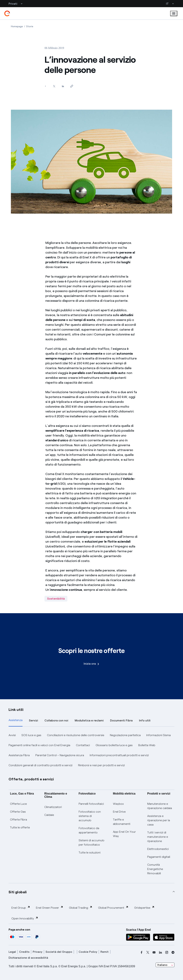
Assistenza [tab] (16, 720)
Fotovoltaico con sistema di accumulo (90, 816)
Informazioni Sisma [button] (159, 735)
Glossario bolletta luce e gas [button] (114, 745)
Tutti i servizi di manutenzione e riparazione (158, 837)
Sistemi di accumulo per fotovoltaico (91, 842)
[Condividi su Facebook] (45, 86)
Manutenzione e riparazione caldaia (160, 806)
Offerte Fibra (18, 820)
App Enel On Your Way (124, 834)
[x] (148, 952)
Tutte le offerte (20, 827)
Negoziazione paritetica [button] (125, 735)
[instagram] (167, 952)
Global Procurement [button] (113, 908)
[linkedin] (160, 952)
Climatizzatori (53, 807)
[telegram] (173, 952)
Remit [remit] (105, 952)
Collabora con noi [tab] (56, 720)
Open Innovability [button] (25, 918)
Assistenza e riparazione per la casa (159, 820)
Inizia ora (91, 664)
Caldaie (49, 815)
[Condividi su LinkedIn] (63, 86)
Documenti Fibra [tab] (121, 720)
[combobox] (165, 965)
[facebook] (142, 952)
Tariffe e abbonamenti (122, 822)
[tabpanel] (91, 750)
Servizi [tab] (34, 720)
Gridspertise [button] (144, 908)
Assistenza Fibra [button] (19, 755)
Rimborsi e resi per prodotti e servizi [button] (101, 765)
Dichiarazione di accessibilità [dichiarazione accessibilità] (28, 958)
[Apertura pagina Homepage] (17, 26)
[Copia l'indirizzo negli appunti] (72, 86)
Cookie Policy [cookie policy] (88, 952)
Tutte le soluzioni (90, 853)
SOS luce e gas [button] (31, 735)
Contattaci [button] (83, 745)
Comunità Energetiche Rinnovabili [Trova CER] (155, 869)
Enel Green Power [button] (50, 908)
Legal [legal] (12, 952)
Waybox (118, 804)
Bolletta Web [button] (147, 745)
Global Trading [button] (81, 908)
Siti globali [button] (18, 892)
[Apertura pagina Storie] (30, 26)
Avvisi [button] (12, 735)
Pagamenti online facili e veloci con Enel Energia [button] (39, 745)
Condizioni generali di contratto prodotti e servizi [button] (40, 765)
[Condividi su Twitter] (54, 86)
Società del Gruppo (59, 952)
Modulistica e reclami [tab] (89, 720)
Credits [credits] (24, 952)
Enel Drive (119, 812)
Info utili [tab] (145, 720)
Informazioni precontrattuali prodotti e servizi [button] (119, 755)
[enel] (7, 13)
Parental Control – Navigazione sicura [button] (60, 755)
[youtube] (154, 952)
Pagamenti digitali (159, 857)
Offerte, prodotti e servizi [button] (31, 779)
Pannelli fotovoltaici (91, 804)
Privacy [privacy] (38, 952)
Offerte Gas (18, 812)
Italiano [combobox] (162, 965)
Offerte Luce (18, 804)
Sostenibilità (56, 599)
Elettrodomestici (158, 849)
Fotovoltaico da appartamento (89, 830)
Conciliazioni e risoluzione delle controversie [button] (76, 735)
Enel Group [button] (21, 908)
